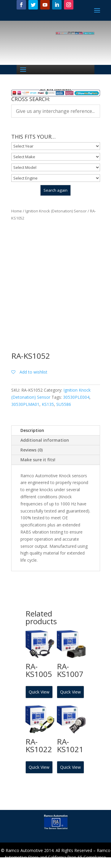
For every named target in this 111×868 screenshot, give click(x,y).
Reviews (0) (32, 450)
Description (32, 430)
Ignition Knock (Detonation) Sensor (56, 211)
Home (17, 211)
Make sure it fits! (38, 460)
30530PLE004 (76, 397)
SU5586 (64, 404)
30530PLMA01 (25, 404)
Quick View (39, 692)
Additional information (45, 440)
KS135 (48, 404)
